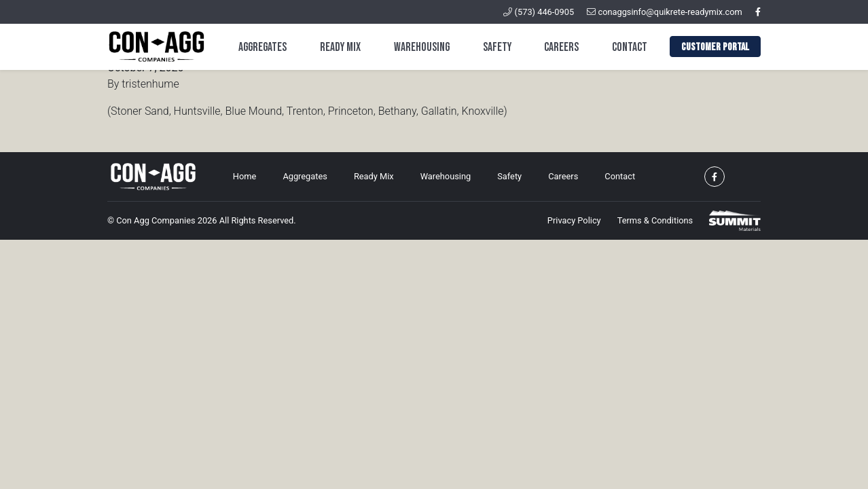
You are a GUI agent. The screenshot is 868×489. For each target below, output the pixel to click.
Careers (561, 47)
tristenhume (150, 84)
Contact (630, 47)
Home (245, 176)
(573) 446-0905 (539, 12)
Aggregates (263, 47)
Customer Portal (715, 47)
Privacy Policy (574, 220)
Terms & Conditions (655, 220)
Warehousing (422, 47)
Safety (497, 47)
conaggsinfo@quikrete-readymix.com (665, 12)
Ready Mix (340, 47)
